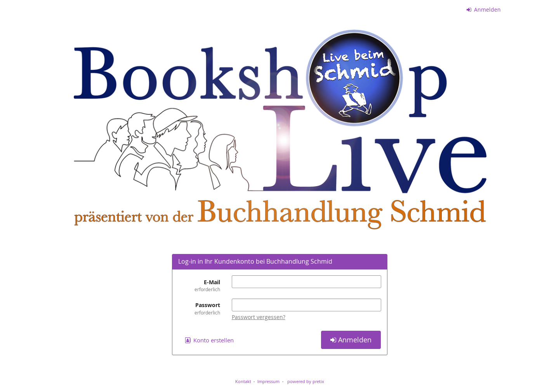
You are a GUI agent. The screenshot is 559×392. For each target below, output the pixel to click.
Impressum (268, 381)
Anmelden (484, 9)
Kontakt (243, 381)
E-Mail (199, 286)
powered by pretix (306, 381)
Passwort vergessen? (259, 317)
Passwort (199, 308)
